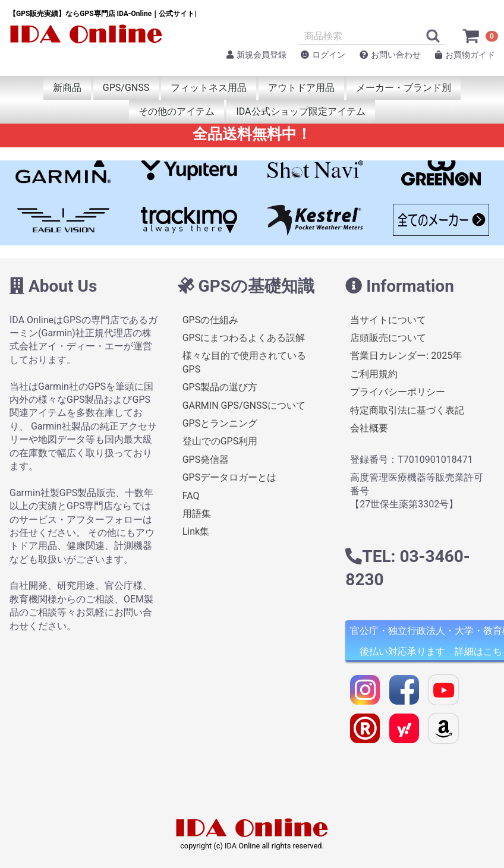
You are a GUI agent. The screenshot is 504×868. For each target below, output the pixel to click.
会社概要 (369, 428)
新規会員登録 (256, 55)
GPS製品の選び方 (220, 387)
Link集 (196, 531)
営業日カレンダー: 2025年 (406, 356)
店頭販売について (388, 338)
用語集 (197, 514)
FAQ (191, 495)
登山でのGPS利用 (220, 441)
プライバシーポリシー (398, 392)
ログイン (323, 55)
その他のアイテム (177, 111)
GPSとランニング (220, 423)
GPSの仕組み (211, 320)
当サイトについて (388, 320)
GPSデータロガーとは (230, 477)
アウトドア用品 (301, 88)
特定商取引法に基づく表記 (407, 410)
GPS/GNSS (126, 88)
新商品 (67, 88)
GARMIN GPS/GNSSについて (244, 405)
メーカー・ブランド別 (404, 88)
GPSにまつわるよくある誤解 (244, 338)
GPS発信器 (206, 460)
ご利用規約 (374, 374)
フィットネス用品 (209, 88)
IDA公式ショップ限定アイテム (300, 111)
